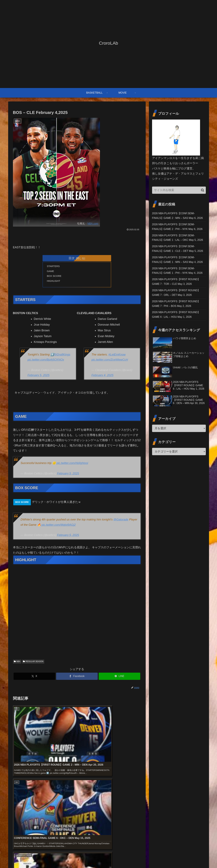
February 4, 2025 (102, 377)
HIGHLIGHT (54, 282)
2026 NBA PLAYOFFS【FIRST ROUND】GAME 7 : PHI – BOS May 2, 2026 (177, 357)
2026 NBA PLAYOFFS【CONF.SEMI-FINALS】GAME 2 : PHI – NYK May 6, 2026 (177, 236)
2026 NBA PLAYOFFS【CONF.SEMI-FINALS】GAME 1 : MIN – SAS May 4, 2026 (177, 288)
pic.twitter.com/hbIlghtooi (72, 464)
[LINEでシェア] (119, 678)
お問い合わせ (161, 858)
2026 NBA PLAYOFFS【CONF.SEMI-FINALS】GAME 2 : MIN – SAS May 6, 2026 (177, 219)
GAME (51, 272)
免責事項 (176, 858)
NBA (17, 663)
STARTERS (54, 266)
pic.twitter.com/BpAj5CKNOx (46, 361)
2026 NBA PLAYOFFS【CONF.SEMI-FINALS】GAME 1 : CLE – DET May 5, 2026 (177, 271)
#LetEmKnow (117, 356)
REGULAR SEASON (33, 663)
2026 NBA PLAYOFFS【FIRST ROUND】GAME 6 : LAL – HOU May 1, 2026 (177, 375)
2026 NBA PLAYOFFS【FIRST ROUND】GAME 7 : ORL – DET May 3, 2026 (178, 340)
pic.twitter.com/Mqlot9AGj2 (59, 526)
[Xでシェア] (34, 678)
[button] (203, 190)
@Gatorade (121, 521)
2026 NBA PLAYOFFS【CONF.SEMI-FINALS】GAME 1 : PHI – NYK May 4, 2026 (177, 305)
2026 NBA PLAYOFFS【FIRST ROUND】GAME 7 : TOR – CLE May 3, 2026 (178, 323)
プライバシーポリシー (195, 858)
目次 (72, 258)
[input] (179, 190)
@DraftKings (62, 356)
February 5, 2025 (38, 377)
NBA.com (93, 224)
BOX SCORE (55, 277)
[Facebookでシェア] (77, 678)
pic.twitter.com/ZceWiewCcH (110, 361)
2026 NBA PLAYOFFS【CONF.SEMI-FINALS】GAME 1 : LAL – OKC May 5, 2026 (177, 254)
